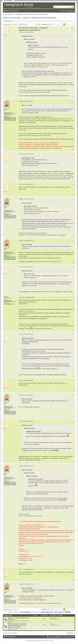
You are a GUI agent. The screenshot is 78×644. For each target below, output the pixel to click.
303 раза (14, 118)
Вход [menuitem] (73, 11)
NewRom (52, 624)
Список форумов (9, 14)
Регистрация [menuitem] (66, 11)
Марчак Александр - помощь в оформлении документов (29, 18)
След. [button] (74, 24)
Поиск (70, 7)
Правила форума (8, 21)
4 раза (13, 304)
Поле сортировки (43, 612)
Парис (6, 109)
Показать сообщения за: (19, 612)
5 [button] (66, 24)
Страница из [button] (52, 24)
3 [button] (62, 24)
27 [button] (72, 24)
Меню (7, 11)
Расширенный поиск (73, 7)
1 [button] (58, 24)
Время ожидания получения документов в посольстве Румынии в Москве (17, 625)
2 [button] (60, 24)
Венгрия (46, 14)
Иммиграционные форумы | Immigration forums (29, 14)
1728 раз (14, 119)
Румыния (10, 622)
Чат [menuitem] (18, 11)
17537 (11, 113)
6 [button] (68, 24)
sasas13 (6, 297)
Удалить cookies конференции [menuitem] (66, 637)
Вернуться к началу (73, 97)
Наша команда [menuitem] (52, 637)
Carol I (10, 621)
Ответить (7, 24)
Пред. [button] (56, 24)
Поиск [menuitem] (13, 11)
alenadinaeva (53, 618)
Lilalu (9, 628)
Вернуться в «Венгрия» (11, 633)
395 (11, 300)
